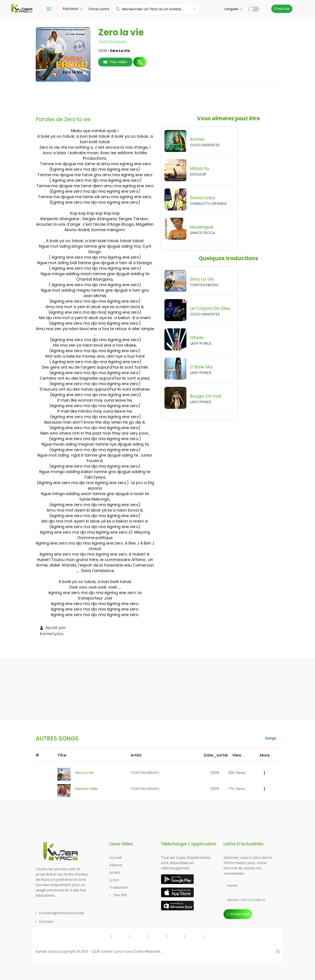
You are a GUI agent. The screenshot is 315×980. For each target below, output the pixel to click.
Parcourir (73, 9)
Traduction (119, 888)
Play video (115, 62)
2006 (215, 789)
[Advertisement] (158, 99)
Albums (116, 865)
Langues (233, 9)
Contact (45, 922)
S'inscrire (282, 9)
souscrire (238, 914)
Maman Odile (86, 789)
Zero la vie (84, 773)
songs (271, 738)
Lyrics (114, 880)
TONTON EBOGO (113, 42)
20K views (237, 773)
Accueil (116, 858)
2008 (215, 773)
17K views (237, 789)
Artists (115, 873)
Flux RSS (118, 895)
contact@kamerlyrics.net (60, 913)
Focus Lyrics (99, 9)
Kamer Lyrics (113, 952)
